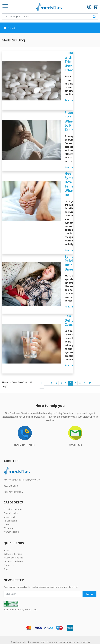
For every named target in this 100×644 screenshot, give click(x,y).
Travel (7, 514)
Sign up (89, 584)
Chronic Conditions (13, 499)
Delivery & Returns (13, 544)
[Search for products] (46, 17)
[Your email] (43, 584)
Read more (72, 100)
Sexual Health (10, 510)
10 (90, 373)
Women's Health (12, 522)
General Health (11, 503)
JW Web (53, 638)
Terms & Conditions (13, 551)
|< (42, 374)
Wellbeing (8, 518)
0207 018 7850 (11, 476)
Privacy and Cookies (13, 547)
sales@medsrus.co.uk (14, 481)
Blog (12, 28)
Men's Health (10, 507)
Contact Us (9, 555)
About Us (8, 540)
